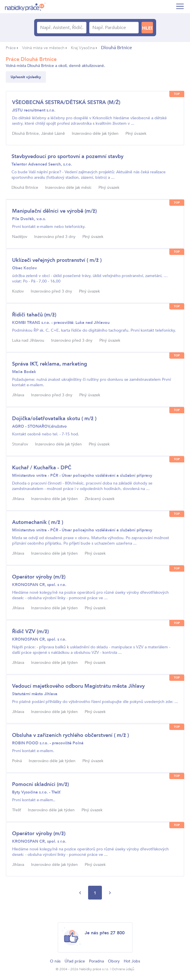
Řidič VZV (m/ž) (30, 632)
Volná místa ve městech (43, 48)
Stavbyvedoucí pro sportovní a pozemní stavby (67, 156)
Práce (11, 48)
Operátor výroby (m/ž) (39, 577)
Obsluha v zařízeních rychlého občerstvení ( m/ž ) (70, 735)
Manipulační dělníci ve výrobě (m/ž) (54, 211)
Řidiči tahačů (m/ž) (34, 315)
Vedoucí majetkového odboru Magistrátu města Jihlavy (78, 686)
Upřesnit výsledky (26, 77)
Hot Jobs (132, 961)
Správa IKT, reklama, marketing (50, 364)
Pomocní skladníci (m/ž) (40, 784)
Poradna (96, 961)
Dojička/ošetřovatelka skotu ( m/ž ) (54, 419)
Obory (114, 961)
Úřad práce (75, 961)
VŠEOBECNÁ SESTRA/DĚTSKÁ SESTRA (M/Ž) (66, 102)
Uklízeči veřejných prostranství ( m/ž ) (57, 260)
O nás (55, 961)
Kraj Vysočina (83, 48)
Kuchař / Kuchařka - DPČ (42, 468)
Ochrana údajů (123, 969)
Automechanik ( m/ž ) (38, 522)
